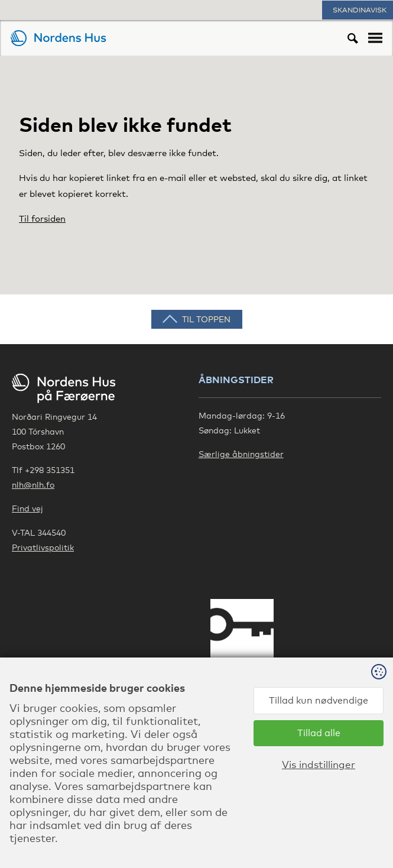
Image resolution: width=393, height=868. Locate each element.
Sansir (380, 833)
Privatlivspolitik (43, 547)
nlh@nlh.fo (33, 485)
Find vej (27, 508)
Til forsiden (42, 218)
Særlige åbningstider (241, 454)
